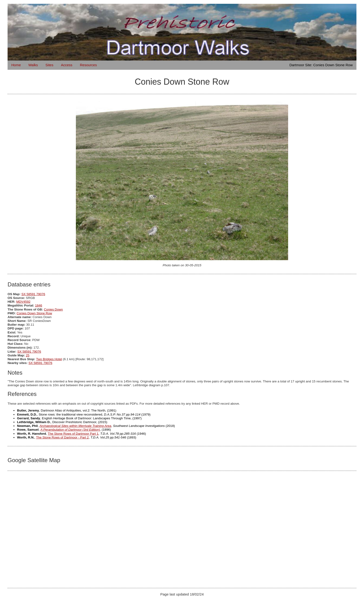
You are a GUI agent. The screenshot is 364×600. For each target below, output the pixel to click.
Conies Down (53, 309)
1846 (39, 305)
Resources (88, 65)
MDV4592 (23, 302)
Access (67, 65)
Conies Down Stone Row (34, 313)
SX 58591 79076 (33, 294)
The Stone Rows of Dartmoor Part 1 (73, 434)
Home (16, 65)
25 (28, 355)
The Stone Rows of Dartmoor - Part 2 (63, 437)
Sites (49, 65)
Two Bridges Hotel (49, 359)
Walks (33, 65)
